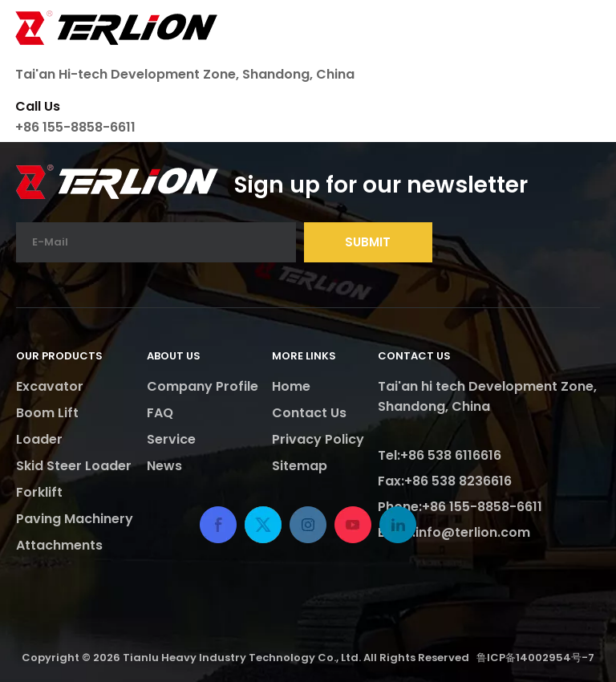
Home (291, 386)
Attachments (59, 545)
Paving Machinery (75, 519)
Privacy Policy (318, 439)
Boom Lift (47, 413)
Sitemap (300, 466)
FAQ (160, 413)
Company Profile (203, 386)
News (164, 466)
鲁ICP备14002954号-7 (535, 658)
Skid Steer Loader (74, 466)
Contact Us (309, 413)
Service (171, 439)
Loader (39, 439)
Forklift (39, 492)
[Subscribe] (368, 242)
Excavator (50, 386)
